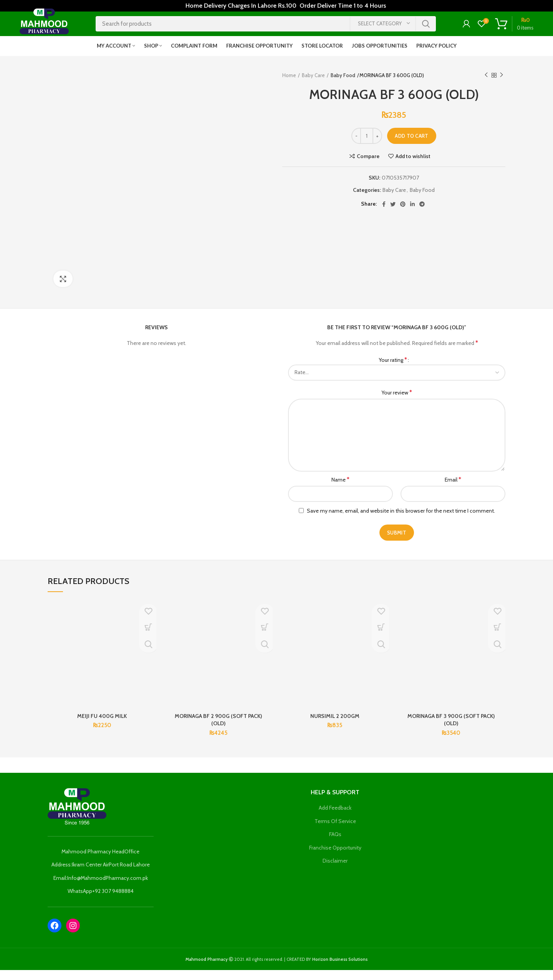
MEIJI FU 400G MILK (102, 726)
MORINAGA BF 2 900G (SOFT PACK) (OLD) (218, 730)
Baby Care (313, 85)
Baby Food (343, 85)
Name (340, 489)
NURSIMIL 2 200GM (335, 726)
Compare (368, 166)
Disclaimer (335, 871)
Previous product (486, 85)
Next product (502, 85)
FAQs (335, 844)
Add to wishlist (413, 166)
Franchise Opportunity (335, 858)
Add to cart (411, 146)
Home (289, 85)
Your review (397, 402)
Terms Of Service (335, 831)
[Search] (266, 29)
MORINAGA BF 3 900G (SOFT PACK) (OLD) (451, 730)
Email (453, 489)
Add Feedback (335, 818)
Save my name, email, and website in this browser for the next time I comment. (401, 521)
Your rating (393, 370)
